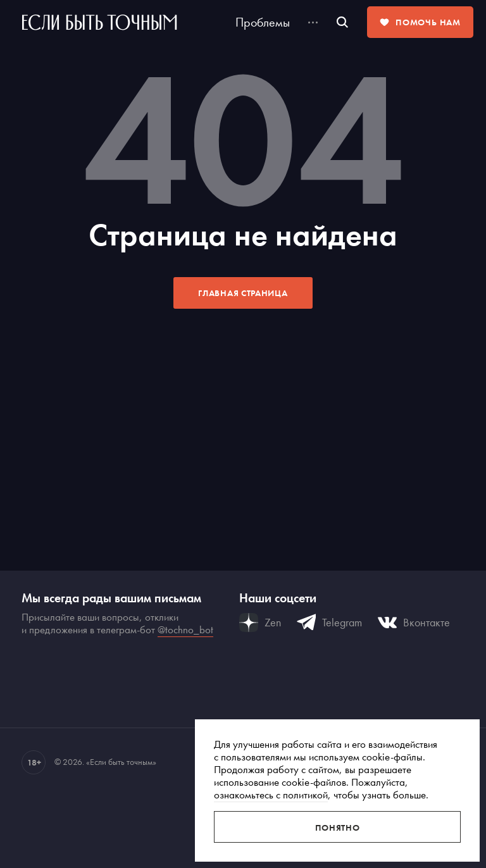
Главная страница (243, 293)
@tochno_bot (185, 629)
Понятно (338, 828)
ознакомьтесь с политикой (271, 795)
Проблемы (263, 22)
